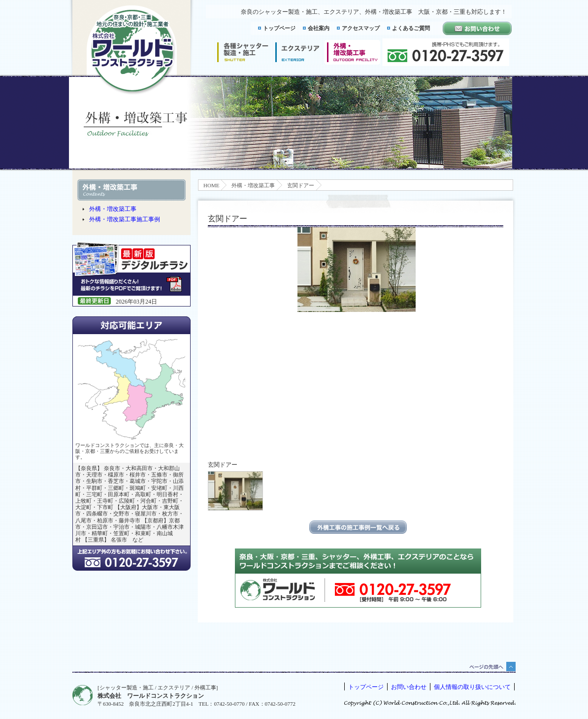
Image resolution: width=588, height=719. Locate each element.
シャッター (243, 52)
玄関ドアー (301, 185)
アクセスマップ (361, 28)
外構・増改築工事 (253, 185)
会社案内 (319, 28)
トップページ (279, 28)
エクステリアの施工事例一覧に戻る (358, 527)
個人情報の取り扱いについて (472, 687)
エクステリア (297, 52)
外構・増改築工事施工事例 (125, 219)
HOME (211, 185)
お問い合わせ (409, 687)
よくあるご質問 (411, 28)
